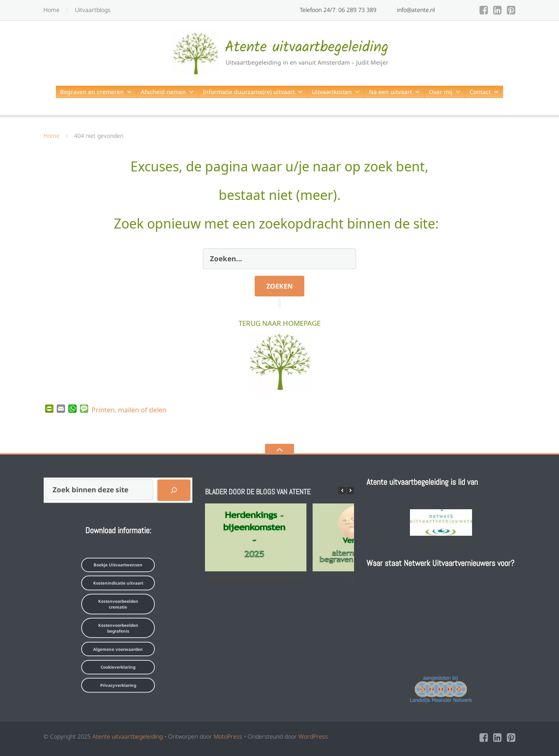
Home (52, 10)
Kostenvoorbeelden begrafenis (118, 628)
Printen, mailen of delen (129, 409)
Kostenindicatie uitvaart (118, 583)
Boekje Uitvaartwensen (118, 565)
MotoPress (228, 736)
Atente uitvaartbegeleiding (128, 736)
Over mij (445, 92)
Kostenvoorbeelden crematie (118, 604)
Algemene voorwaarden (118, 649)
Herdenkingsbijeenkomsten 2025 (255, 579)
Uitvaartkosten (336, 92)
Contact (484, 92)
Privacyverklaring (118, 685)
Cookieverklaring (118, 667)
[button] (350, 491)
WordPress (313, 736)
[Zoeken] (174, 490)
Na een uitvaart (395, 92)
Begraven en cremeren (96, 92)
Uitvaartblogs (93, 10)
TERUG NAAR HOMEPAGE (279, 322)
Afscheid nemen (167, 92)
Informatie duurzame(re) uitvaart (253, 92)
